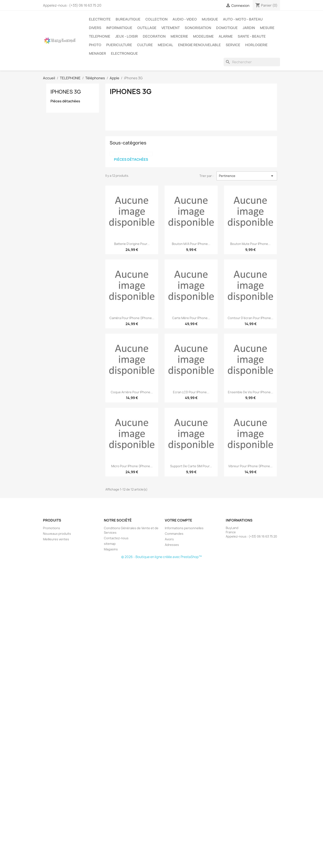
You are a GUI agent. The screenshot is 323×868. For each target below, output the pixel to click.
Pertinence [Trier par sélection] (247, 176)
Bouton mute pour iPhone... (250, 244)
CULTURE (145, 45)
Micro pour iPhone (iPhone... (132, 466)
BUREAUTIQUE (128, 19)
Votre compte (178, 520)
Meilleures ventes (56, 539)
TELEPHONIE (100, 36)
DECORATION (154, 36)
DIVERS (95, 28)
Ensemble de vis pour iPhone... (251, 392)
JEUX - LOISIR (127, 36)
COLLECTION (156, 19)
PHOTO (95, 45)
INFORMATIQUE (119, 28)
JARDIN (249, 28)
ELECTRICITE (100, 19)
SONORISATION (198, 28)
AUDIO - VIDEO (185, 19)
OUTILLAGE (147, 28)
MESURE (267, 28)
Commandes (174, 534)
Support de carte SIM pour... (191, 466)
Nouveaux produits (57, 534)
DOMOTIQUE (227, 28)
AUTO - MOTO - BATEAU (243, 19)
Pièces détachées (65, 101)
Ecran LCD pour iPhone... (191, 392)
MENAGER (97, 53)
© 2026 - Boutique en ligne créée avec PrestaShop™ (161, 557)
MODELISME (203, 36)
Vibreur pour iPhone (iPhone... (250, 466)
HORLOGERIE (256, 45)
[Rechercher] (252, 62)
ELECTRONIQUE (124, 53)
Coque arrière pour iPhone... (132, 392)
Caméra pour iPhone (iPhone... (132, 318)
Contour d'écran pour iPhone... (251, 318)
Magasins (111, 549)
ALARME (226, 36)
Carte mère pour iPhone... (191, 318)
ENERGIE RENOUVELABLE (199, 45)
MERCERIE (179, 36)
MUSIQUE (210, 19)
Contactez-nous (116, 538)
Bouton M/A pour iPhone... (191, 244)
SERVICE (233, 45)
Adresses (172, 545)
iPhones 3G (66, 92)
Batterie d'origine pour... (132, 244)
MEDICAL (165, 45)
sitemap (110, 544)
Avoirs (169, 539)
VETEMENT (171, 28)
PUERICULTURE (119, 45)
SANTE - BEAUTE (252, 36)
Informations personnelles (184, 528)
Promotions (52, 528)
